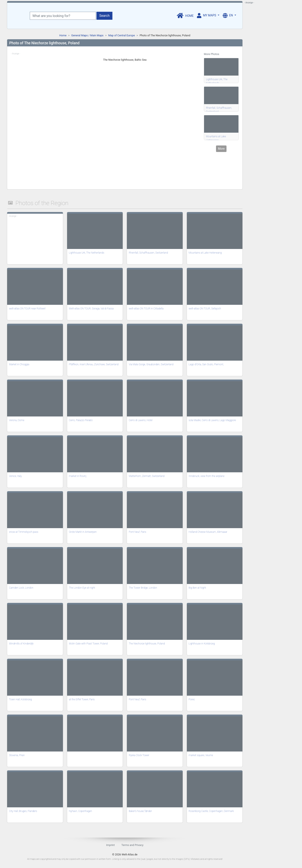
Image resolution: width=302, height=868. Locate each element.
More (221, 149)
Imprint (110, 845)
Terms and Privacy (132, 845)
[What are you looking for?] (63, 16)
